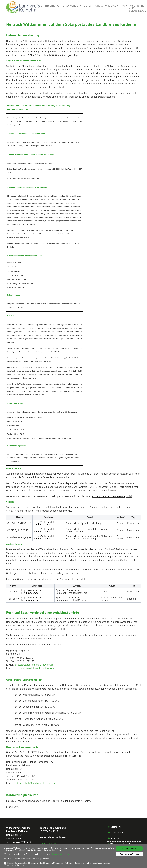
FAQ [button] (123, 6)
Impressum (117, 839)
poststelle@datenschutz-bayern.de (34, 665)
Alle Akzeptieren (129, 848)
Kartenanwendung (69, 6)
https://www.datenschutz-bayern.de (36, 668)
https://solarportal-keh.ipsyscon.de (44, 523)
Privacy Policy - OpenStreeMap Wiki (112, 497)
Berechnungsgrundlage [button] (100, 6)
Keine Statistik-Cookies (129, 854)
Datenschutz (117, 833)
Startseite (48, 6)
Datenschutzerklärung (63, 854)
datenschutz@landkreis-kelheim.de (36, 783)
